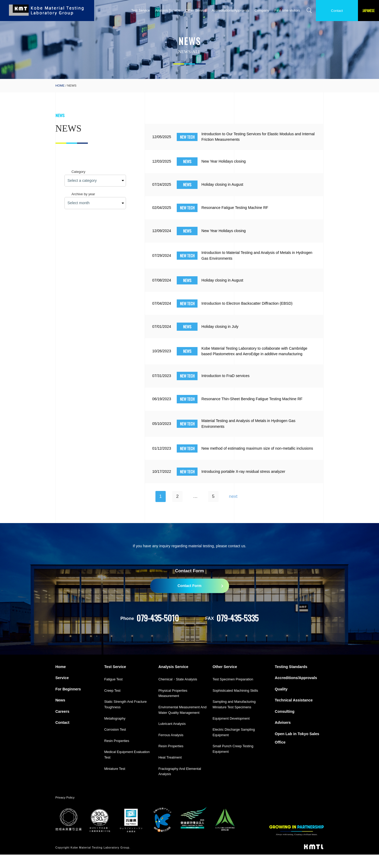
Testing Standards (291, 680)
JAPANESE (368, 11)
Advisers (283, 736)
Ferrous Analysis (171, 748)
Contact (337, 11)
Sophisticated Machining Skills (235, 704)
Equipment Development (231, 732)
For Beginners (68, 703)
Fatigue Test (113, 693)
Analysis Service (168, 10)
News (60, 714)
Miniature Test (115, 782)
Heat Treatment (170, 771)
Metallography (115, 732)
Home (61, 680)
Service (62, 691)
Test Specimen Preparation (233, 693)
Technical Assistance (294, 714)
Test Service (141, 10)
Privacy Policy (65, 811)
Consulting (285, 725)
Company (262, 10)
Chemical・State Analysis (178, 693)
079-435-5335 (237, 631)
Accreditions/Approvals (296, 691)
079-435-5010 (158, 631)
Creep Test (112, 704)
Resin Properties (117, 754)
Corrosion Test (115, 743)
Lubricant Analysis (172, 737)
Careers (62, 725)
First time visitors (287, 10)
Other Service (196, 10)
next (233, 510)
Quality (281, 703)
